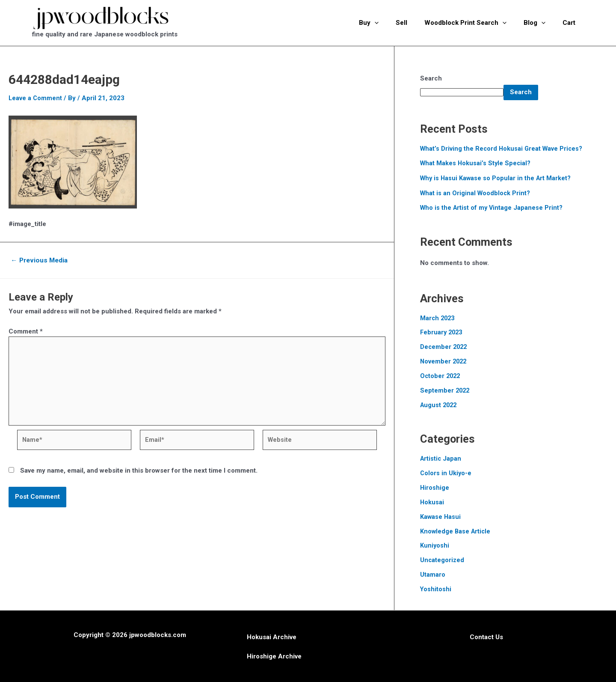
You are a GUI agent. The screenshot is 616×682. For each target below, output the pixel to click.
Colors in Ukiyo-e (446, 472)
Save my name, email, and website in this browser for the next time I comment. (139, 475)
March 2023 (438, 318)
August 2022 (440, 404)
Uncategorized (443, 559)
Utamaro (433, 573)
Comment (26, 331)
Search (431, 78)
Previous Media (41, 260)
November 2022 (444, 361)
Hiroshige (435, 486)
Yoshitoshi (436, 588)
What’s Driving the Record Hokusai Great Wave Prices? (503, 149)
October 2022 (441, 375)
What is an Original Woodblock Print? (476, 193)
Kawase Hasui (441, 515)
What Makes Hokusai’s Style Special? (476, 163)
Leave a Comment (36, 98)
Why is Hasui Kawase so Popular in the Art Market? (497, 178)
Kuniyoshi (435, 544)
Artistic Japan (441, 458)
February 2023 (442, 332)
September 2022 (446, 390)
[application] (394, 23)
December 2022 (444, 346)
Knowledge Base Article (456, 530)
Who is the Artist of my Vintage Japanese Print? (493, 208)
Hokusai (432, 501)
